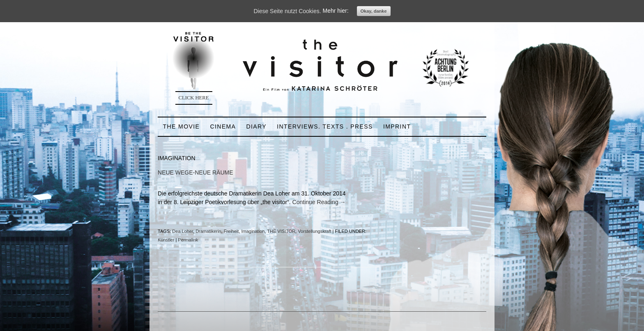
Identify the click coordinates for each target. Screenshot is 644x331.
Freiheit (231, 231)
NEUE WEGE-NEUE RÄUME (195, 172)
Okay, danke (374, 11)
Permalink (188, 240)
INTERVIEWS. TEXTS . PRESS (325, 126)
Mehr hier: (336, 11)
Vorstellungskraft (314, 231)
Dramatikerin (208, 231)
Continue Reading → (319, 202)
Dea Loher (183, 231)
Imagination (253, 231)
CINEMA (223, 126)
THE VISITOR (281, 231)
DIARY (256, 126)
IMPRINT (397, 126)
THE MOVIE (182, 126)
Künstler (166, 240)
